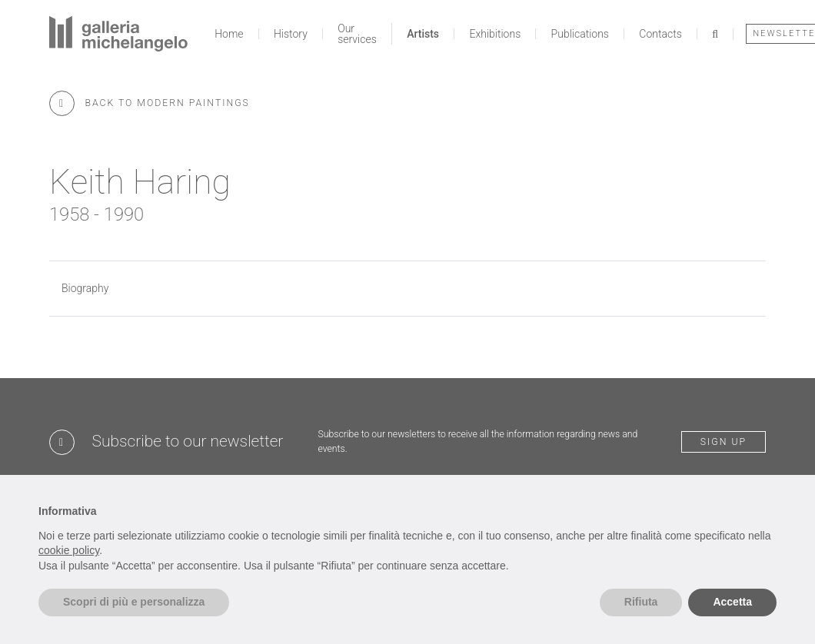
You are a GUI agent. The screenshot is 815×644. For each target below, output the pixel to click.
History (291, 34)
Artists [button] (423, 34)
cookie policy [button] (69, 550)
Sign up (724, 442)
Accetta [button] (732, 602)
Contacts (660, 34)
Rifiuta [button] (641, 602)
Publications (580, 34)
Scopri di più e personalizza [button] (134, 602)
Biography (85, 288)
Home (229, 34)
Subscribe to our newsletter (188, 441)
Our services (357, 34)
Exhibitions (495, 34)
